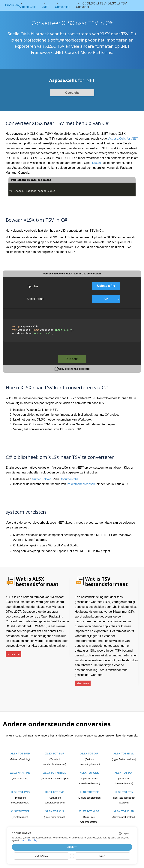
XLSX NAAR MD (20, 770)
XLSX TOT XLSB (89, 808)
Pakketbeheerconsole (81, 484)
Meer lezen (13, 653)
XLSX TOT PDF (124, 770)
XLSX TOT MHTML (55, 770)
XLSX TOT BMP (20, 750)
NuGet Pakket (41, 479)
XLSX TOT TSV (124, 789)
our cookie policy (29, 840)
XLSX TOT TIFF (89, 789)
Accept (72, 847)
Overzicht (72, 93)
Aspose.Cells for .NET (123, 139)
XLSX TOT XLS (55, 808)
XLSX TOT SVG (55, 789)
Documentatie (69, 479)
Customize (41, 856)
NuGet (97, 163)
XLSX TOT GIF (89, 750)
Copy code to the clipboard (74, 369)
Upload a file (106, 286)
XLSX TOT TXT (20, 808)
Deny (102, 856)
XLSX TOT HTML (124, 750)
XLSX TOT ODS (89, 770)
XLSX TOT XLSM (124, 808)
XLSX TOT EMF (55, 750)
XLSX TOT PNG (20, 789)
